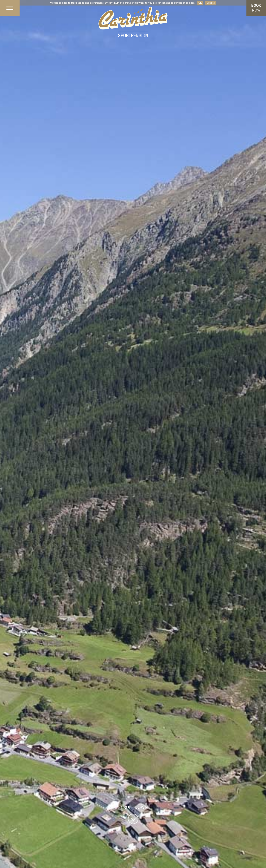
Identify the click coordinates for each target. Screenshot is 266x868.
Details (211, 3)
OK (200, 3)
